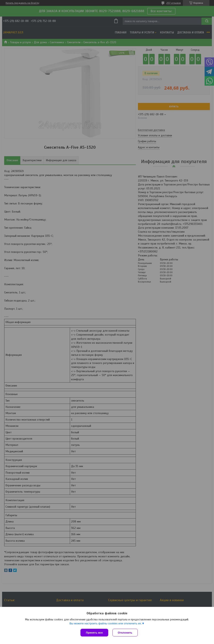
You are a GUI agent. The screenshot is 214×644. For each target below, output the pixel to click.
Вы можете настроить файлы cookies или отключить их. (106, 623)
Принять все (94, 633)
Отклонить (125, 633)
